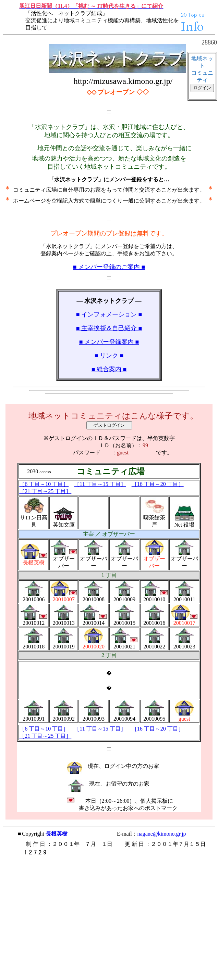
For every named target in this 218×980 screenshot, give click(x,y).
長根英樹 (57, 834)
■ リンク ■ (109, 356)
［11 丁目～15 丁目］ (100, 484)
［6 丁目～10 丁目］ (44, 484)
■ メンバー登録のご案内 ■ (109, 267)
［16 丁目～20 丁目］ (158, 484)
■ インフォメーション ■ (109, 314)
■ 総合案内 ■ (109, 369)
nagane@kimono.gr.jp (162, 834)
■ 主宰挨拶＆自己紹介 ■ (109, 328)
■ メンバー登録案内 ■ (109, 342)
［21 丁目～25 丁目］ (45, 491)
